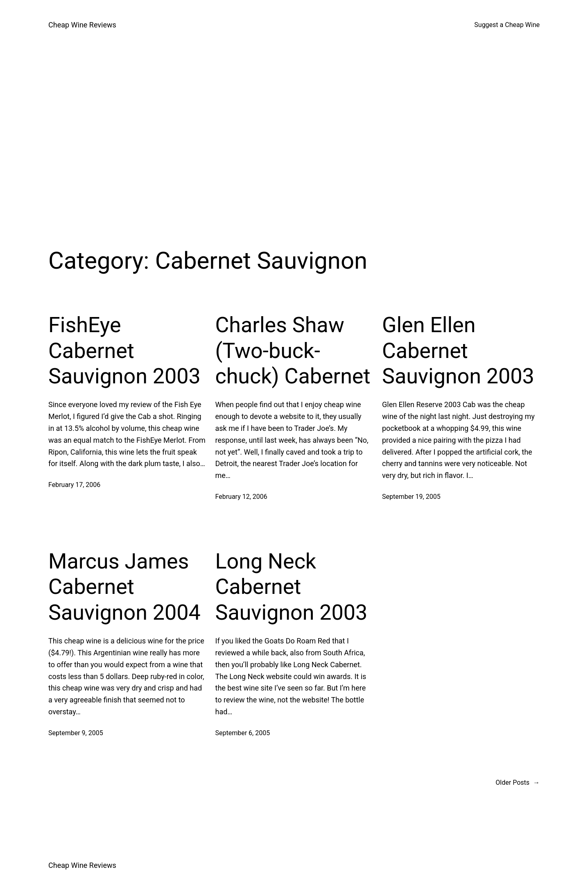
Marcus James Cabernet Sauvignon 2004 (124, 587)
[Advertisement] (294, 137)
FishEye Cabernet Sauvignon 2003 (124, 351)
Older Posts (518, 783)
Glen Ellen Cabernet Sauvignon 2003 (458, 351)
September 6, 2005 (243, 733)
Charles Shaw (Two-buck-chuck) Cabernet (293, 351)
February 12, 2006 (241, 497)
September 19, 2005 (411, 497)
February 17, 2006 (74, 485)
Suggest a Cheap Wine (507, 25)
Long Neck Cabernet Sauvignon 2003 (292, 587)
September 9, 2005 (76, 733)
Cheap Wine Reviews (82, 25)
